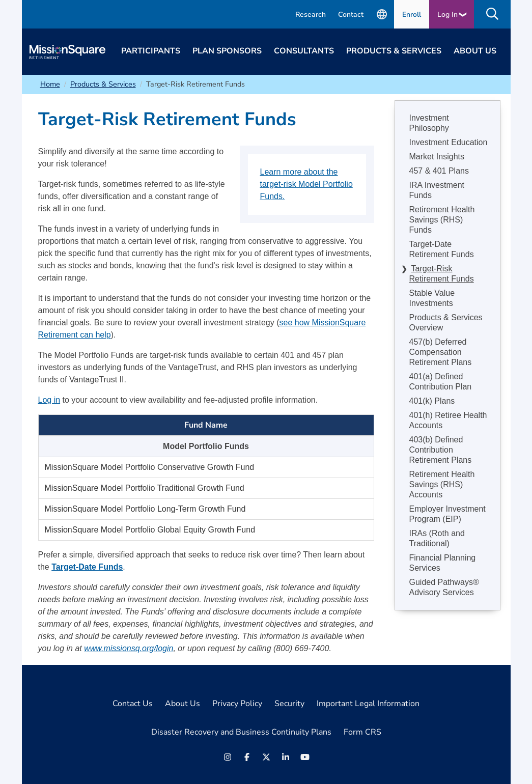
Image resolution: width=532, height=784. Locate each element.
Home (50, 84)
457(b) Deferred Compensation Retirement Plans (441, 352)
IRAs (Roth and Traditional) (437, 538)
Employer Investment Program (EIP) (447, 514)
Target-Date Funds (87, 567)
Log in (49, 400)
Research (311, 15)
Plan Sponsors (227, 51)
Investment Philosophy (429, 123)
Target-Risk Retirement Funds (442, 274)
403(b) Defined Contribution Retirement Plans (441, 450)
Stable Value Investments (432, 298)
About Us (475, 51)
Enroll (412, 15)
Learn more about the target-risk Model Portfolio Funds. (306, 184)
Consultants (304, 51)
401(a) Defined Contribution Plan (441, 382)
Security (289, 704)
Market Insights (437, 157)
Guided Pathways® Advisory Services (444, 587)
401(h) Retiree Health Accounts (448, 420)
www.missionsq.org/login (129, 648)
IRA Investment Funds (437, 190)
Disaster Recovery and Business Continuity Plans (241, 732)
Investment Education (449, 142)
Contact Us (133, 704)
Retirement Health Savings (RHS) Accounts (442, 484)
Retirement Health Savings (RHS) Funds (442, 220)
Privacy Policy (237, 704)
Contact (351, 15)
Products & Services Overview (446, 323)
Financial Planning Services (443, 563)
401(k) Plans (432, 401)
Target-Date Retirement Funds (442, 249)
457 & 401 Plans (439, 171)
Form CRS (362, 732)
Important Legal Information (368, 704)
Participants (151, 51)
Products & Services (394, 51)
